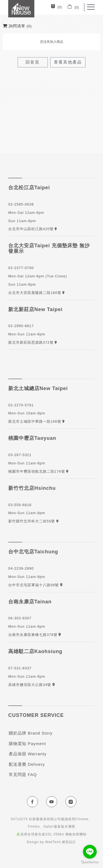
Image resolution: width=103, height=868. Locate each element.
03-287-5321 (20, 455)
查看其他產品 (68, 62)
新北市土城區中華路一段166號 (35, 421)
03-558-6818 (20, 505)
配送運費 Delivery (27, 764)
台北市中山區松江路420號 (31, 229)
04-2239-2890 (21, 568)
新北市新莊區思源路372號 (31, 342)
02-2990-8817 (21, 326)
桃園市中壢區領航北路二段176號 (37, 471)
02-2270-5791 (21, 405)
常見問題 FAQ (23, 774)
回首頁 (33, 62)
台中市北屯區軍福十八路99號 (35, 585)
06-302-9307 (20, 618)
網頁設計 (69, 842)
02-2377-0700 (21, 268)
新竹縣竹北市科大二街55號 (32, 521)
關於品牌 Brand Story (31, 733)
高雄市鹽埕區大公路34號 (32, 685)
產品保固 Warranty (28, 754)
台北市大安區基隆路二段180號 (35, 293)
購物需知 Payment (27, 744)
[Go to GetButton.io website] (90, 862)
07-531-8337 (20, 668)
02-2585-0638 (21, 204)
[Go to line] (90, 852)
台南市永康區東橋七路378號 (35, 635)
